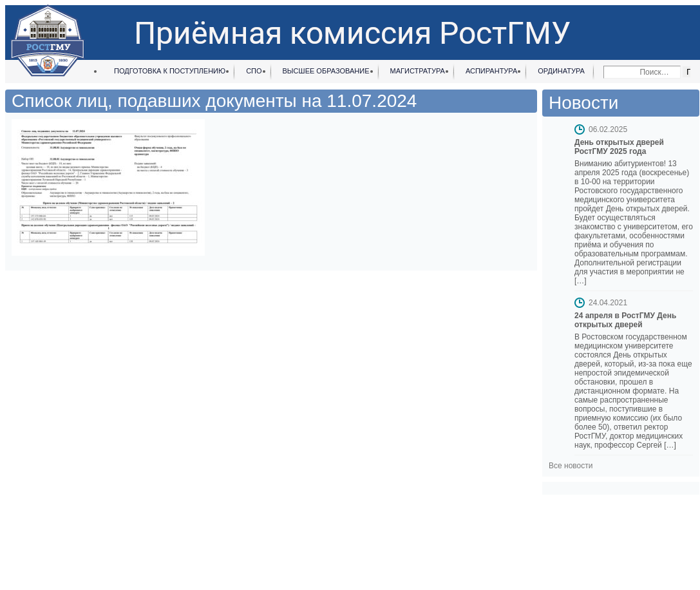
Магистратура (418, 71)
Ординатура (561, 71)
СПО (254, 71)
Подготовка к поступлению (170, 71)
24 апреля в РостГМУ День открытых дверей (625, 320)
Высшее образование (326, 71)
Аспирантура (491, 71)
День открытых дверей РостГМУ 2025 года (619, 147)
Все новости (571, 466)
